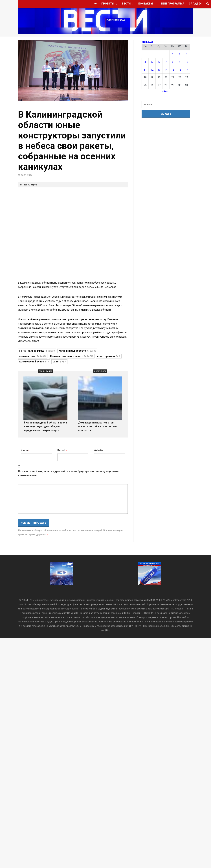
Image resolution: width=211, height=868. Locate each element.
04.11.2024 (27, 175)
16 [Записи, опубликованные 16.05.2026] (180, 70)
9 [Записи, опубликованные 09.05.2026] (180, 62)
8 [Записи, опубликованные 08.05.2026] (173, 62)
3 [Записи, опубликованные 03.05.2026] (187, 54)
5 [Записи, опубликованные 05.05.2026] (152, 62)
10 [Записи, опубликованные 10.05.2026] (187, 62)
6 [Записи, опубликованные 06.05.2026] (159, 62)
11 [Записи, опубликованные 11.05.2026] (145, 70)
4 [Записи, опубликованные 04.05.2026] (145, 62)
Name (25, 450)
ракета (59, 362)
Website (99, 450)
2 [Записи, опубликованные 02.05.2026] (180, 54)
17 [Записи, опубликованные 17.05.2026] (187, 70)
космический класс (34, 362)
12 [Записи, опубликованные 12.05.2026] (152, 70)
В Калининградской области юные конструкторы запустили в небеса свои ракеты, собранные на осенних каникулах (72, 141)
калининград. (33, 356)
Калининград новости (77, 351)
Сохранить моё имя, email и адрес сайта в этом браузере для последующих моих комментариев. (69, 473)
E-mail (62, 450)
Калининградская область (72, 356)
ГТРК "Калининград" (37, 351)
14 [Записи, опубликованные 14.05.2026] (166, 70)
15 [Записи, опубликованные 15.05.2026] (173, 70)
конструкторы (109, 356)
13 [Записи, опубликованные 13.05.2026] (159, 70)
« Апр (165, 91)
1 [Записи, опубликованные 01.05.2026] (173, 54)
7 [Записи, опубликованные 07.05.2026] (166, 62)
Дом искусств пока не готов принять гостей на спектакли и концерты (97, 426)
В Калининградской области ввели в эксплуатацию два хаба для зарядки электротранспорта (45, 426)
